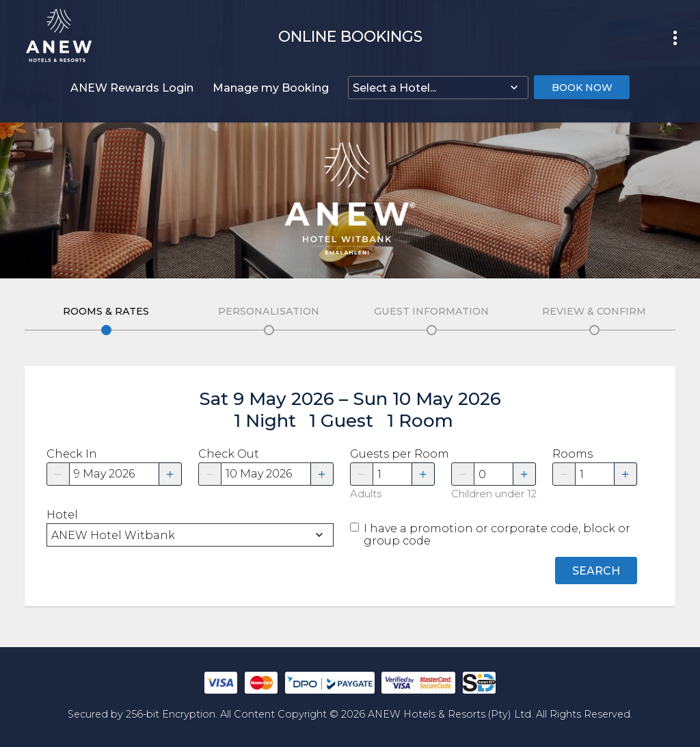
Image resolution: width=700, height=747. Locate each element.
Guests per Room (392, 454)
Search (596, 571)
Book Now (582, 88)
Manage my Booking (271, 88)
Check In (72, 454)
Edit (106, 330)
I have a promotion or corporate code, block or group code (497, 535)
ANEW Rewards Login (132, 88)
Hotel (62, 515)
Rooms (573, 454)
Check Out (229, 454)
